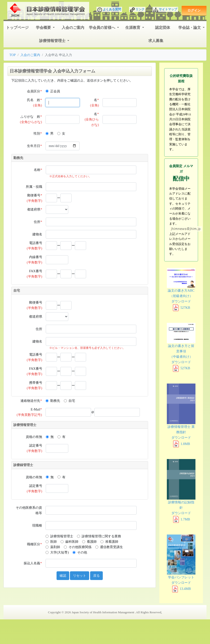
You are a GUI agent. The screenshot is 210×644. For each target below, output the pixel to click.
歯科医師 (72, 542)
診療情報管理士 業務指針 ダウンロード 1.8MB (181, 414)
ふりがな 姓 (31, 119)
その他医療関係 (80, 547)
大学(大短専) (60, 552)
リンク (137, 10)
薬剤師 (55, 547)
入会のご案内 (73, 28)
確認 (63, 576)
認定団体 (163, 28)
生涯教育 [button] (133, 28)
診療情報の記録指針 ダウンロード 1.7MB (181, 490)
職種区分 (34, 544)
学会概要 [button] (44, 28)
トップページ (17, 28)
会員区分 (34, 91)
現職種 (37, 525)
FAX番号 (34, 274)
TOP (13, 55)
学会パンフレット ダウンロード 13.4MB (181, 562)
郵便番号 (34, 198)
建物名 (37, 234)
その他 (82, 552)
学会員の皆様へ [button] (103, 28)
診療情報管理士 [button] (53, 41)
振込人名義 (33, 563)
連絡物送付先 (31, 401)
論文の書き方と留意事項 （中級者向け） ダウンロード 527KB (181, 346)
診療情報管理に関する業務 (101, 536)
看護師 (92, 542)
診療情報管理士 (62, 536)
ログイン (194, 10)
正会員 (55, 91)
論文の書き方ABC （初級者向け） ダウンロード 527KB (181, 289)
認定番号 (34, 448)
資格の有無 (34, 437)
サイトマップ (165, 10)
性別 (38, 133)
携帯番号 (34, 385)
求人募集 (156, 41)
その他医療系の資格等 (29, 510)
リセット (80, 576)
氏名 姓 (34, 103)
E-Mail (29, 412)
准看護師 (112, 542)
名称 (38, 170)
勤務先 (55, 401)
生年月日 (34, 146)
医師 (53, 542)
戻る (96, 576)
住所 (38, 222)
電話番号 (34, 246)
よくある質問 (109, 10)
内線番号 (34, 260)
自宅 (72, 401)
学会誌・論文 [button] (190, 28)
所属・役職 (34, 187)
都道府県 (35, 209)
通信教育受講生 (111, 547)
